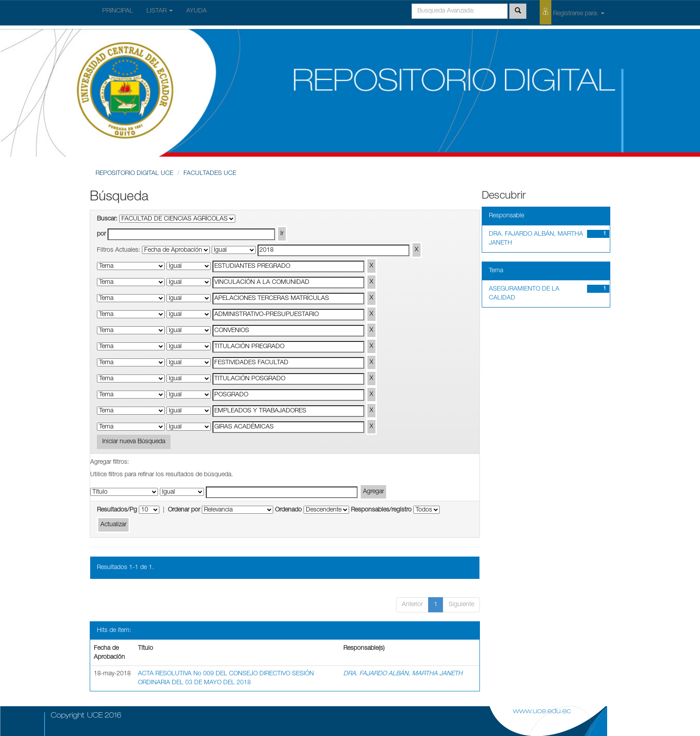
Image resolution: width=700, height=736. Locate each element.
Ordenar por (184, 510)
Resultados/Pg (117, 510)
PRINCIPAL (118, 11)
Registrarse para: (572, 12)
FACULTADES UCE (210, 174)
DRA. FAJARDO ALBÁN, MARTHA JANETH (403, 674)
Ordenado (288, 510)
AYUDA (196, 11)
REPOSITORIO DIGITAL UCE (134, 174)
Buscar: (107, 219)
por (101, 234)
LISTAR (160, 11)
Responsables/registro (381, 510)
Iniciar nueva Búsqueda (134, 442)
